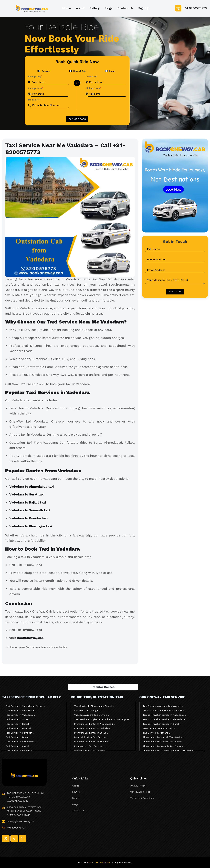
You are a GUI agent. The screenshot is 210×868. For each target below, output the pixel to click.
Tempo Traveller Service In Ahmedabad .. (166, 719)
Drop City (92, 76)
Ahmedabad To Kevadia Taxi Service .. (164, 746)
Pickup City (35, 76)
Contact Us (125, 8)
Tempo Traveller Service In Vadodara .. (164, 715)
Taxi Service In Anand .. (18, 746)
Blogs (109, 8)
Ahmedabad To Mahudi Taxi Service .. (164, 737)
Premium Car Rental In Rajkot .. (160, 728)
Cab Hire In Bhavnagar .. (87, 710)
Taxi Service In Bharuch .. (19, 737)
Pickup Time (93, 88)
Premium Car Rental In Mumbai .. (92, 742)
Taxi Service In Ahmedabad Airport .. (26, 706)
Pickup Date (36, 88)
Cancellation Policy (141, 792)
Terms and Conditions (142, 798)
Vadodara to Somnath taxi (30, 510)
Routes (76, 792)
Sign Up (144, 8)
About (80, 8)
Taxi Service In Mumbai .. (19, 728)
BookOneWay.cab (30, 638)
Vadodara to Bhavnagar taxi (31, 526)
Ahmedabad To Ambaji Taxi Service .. (163, 742)
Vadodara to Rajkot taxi (28, 502)
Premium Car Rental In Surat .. (91, 733)
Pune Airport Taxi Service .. (89, 746)
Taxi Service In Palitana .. (157, 733)
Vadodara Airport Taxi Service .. (92, 715)
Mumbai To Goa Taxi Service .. (91, 737)
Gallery (94, 8)
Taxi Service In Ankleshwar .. (21, 742)
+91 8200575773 (191, 8)
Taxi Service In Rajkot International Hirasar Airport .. (103, 719)
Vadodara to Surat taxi (27, 494)
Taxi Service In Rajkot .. (18, 724)
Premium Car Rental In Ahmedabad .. (95, 724)
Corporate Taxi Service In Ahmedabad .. (165, 710)
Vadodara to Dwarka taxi (29, 518)
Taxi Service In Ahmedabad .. (21, 710)
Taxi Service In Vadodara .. (20, 715)
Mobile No (34, 100)
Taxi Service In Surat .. (18, 719)
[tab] (44, 71)
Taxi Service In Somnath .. (20, 733)
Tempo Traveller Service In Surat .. (162, 724)
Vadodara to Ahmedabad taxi (32, 487)
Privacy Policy (138, 786)
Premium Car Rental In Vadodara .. (93, 728)
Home (67, 8)
